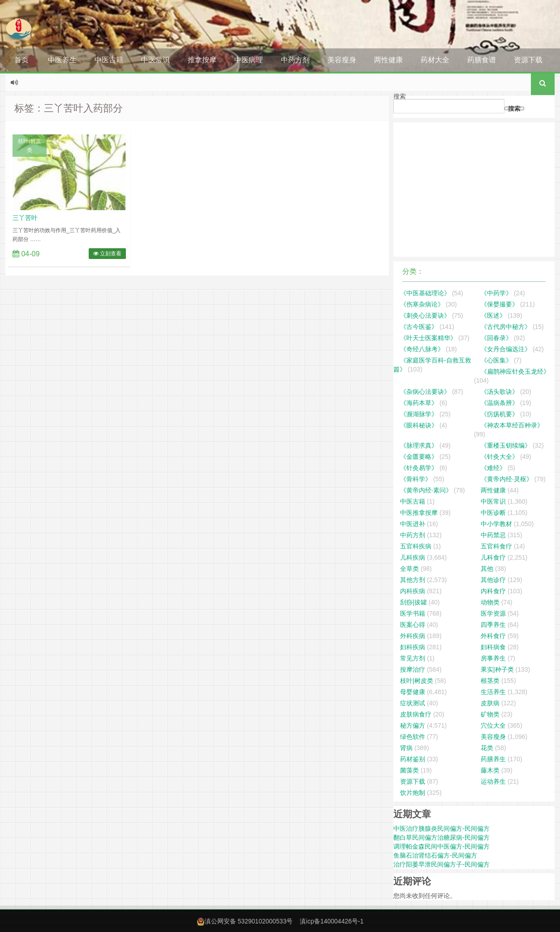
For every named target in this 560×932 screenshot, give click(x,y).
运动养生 (493, 781)
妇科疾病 (413, 647)
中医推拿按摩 (419, 513)
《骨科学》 (416, 479)
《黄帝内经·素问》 (426, 490)
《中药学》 (496, 293)
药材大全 (435, 60)
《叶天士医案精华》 (428, 338)
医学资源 (493, 613)
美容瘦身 (342, 60)
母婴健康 (413, 692)
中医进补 (413, 524)
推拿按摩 (202, 60)
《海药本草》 (419, 403)
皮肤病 (490, 703)
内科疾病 (413, 591)
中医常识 (155, 60)
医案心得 (413, 625)
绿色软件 (413, 737)
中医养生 (62, 60)
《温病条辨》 (500, 403)
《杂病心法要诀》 (425, 392)
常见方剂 (413, 658)
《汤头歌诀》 (500, 392)
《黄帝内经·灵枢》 (507, 479)
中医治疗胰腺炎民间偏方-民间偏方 (442, 828)
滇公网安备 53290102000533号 (249, 921)
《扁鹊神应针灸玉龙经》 (515, 371)
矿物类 (490, 714)
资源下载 (528, 60)
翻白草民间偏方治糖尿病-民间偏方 (442, 837)
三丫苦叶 (25, 218)
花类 (487, 748)
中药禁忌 (493, 535)
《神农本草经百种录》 (512, 425)
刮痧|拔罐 (414, 602)
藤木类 (490, 770)
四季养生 (493, 625)
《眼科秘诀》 (419, 425)
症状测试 (413, 703)
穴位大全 (493, 725)
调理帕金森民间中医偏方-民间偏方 (442, 846)
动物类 (490, 602)
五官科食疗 (496, 546)
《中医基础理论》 (425, 293)
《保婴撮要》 (500, 304)
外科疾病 (413, 636)
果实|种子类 (497, 669)
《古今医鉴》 (419, 327)
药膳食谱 (482, 60)
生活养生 (493, 692)
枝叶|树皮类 (29, 146)
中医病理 (249, 60)
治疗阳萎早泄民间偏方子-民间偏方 (442, 864)
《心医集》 (496, 360)
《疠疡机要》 (500, 414)
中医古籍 (109, 60)
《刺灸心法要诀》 (425, 315)
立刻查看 (107, 254)
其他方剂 (413, 580)
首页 (22, 60)
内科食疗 (493, 591)
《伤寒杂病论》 (422, 304)
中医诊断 (493, 513)
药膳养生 (493, 759)
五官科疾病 (416, 546)
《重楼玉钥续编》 (506, 445)
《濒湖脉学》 (419, 414)
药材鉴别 (413, 759)
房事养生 (493, 658)
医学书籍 (413, 613)
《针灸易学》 (419, 468)
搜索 (400, 96)
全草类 (409, 569)
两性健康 (388, 60)
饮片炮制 (413, 793)
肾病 (406, 748)
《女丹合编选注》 (506, 349)
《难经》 (493, 468)
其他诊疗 (493, 580)
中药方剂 (295, 60)
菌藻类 (409, 770)
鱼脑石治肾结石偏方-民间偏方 (435, 855)
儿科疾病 (413, 557)
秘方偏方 (413, 725)
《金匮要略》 (419, 457)
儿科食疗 (493, 557)
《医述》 (493, 315)
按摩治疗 (413, 669)
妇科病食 (493, 647)
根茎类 (490, 681)
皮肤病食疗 (416, 714)
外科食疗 (493, 636)
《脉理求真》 (419, 445)
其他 (487, 569)
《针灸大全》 (500, 457)
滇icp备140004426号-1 (332, 921)
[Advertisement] (474, 190)
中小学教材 (496, 524)
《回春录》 (496, 338)
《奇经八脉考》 (422, 349)
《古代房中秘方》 (506, 327)
